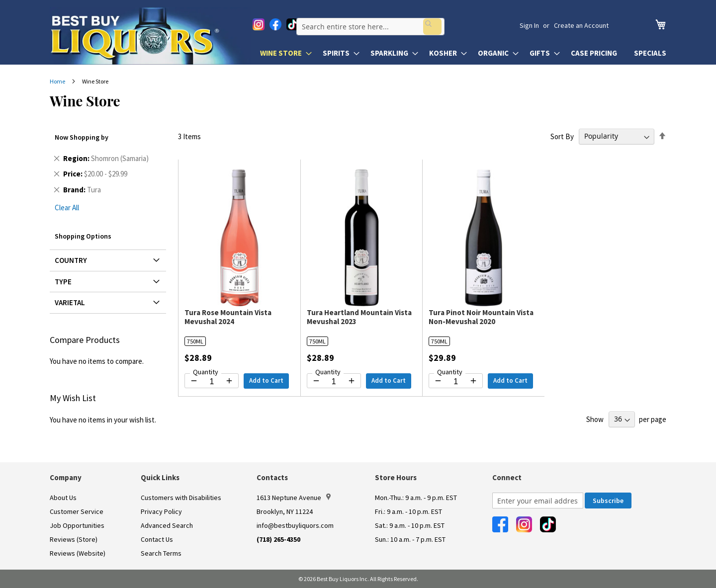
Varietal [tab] (70, 302)
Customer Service (77, 511)
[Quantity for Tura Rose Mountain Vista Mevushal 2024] (212, 382)
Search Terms (161, 553)
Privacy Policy (161, 511)
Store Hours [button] (396, 477)
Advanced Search (167, 525)
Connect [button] (507, 477)
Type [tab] (63, 282)
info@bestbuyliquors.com (295, 525)
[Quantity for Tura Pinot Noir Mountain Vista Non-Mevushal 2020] (456, 382)
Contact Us (157, 539)
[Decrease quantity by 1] (194, 381)
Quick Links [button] (160, 477)
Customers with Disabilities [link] (181, 498)
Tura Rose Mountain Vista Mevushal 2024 (228, 317)
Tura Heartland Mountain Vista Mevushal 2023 (359, 317)
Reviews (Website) (78, 553)
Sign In (529, 25)
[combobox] (391, 25)
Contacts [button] (272, 477)
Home (58, 81)
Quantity (206, 372)
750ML (195, 341)
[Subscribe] (608, 501)
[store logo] (150, 36)
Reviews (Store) (74, 539)
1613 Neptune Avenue (294, 498)
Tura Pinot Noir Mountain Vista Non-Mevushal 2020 (481, 317)
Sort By (562, 136)
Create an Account (581, 25)
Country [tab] (71, 260)
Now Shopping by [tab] (82, 137)
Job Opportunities (77, 525)
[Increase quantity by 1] (229, 381)
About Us (63, 498)
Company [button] (66, 477)
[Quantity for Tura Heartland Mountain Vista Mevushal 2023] (334, 382)
